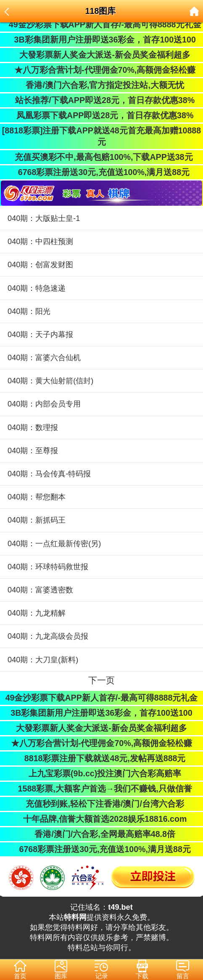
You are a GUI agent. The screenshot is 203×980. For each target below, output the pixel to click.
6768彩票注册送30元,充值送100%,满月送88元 (101, 172)
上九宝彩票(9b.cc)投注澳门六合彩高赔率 (102, 773)
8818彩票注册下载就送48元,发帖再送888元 (102, 758)
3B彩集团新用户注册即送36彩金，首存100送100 (101, 40)
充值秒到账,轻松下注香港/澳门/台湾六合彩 (101, 804)
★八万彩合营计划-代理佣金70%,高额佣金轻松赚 (102, 70)
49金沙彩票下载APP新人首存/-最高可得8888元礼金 (101, 24)
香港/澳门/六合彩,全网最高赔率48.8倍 (101, 834)
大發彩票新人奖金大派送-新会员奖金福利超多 (101, 55)
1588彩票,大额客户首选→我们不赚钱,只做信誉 (101, 789)
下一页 (101, 680)
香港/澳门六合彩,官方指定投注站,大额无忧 (101, 85)
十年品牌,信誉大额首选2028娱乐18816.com (102, 819)
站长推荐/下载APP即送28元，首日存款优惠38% (101, 100)
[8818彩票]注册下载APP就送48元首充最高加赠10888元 (101, 136)
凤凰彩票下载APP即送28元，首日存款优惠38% (102, 115)
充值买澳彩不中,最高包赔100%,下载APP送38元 (101, 157)
